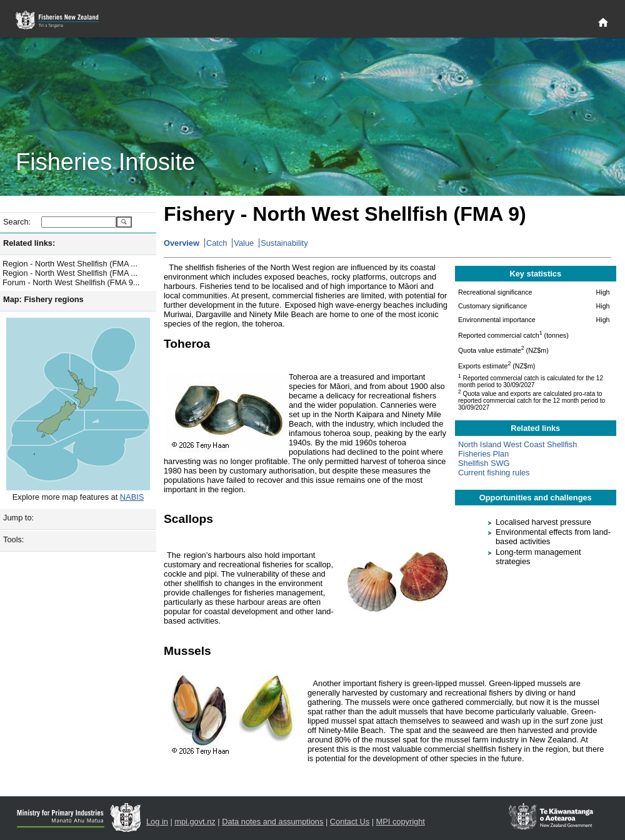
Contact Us (350, 822)
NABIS (132, 497)
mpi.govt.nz (195, 822)
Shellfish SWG (484, 463)
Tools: (13, 539)
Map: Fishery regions (43, 299)
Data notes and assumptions (272, 822)
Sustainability (284, 243)
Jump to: (18, 518)
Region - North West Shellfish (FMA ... (70, 264)
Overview (182, 243)
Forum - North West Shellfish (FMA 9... (71, 282)
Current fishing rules (494, 473)
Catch (217, 243)
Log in (157, 822)
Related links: (29, 243)
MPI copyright (401, 822)
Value (244, 243)
